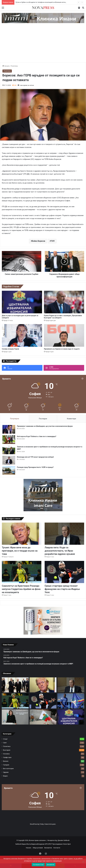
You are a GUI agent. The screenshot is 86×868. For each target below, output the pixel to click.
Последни (43, 419)
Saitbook (66, 840)
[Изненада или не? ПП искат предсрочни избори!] (9, 460)
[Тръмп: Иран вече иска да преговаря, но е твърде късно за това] (22, 534)
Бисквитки (48, 848)
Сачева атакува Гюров (10, 349)
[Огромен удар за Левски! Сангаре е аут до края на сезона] (71, 701)
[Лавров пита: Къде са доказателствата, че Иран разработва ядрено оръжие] (64, 534)
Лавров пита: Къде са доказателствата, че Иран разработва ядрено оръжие (60, 551)
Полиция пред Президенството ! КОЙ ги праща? (35, 467)
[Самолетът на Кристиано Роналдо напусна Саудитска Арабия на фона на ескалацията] (22, 572)
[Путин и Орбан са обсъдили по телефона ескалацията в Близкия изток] (15, 685)
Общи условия (38, 848)
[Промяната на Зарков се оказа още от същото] (64, 335)
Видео (5, 776)
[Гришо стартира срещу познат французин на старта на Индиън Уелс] (64, 572)
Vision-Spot (67, 844)
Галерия (6, 765)
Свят (5, 743)
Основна (6, 754)
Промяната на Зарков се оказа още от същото (62, 349)
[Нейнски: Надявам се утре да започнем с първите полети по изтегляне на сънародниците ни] (15, 717)
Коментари (72, 419)
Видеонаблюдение (38, 844)
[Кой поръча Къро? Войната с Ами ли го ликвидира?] (9, 440)
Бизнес (6, 761)
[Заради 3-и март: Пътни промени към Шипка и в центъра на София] (43, 717)
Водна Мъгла (26, 844)
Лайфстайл (7, 757)
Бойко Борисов (39, 241)
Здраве (6, 772)
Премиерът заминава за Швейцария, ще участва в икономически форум (45, 426)
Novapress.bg (52, 840)
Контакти (57, 848)
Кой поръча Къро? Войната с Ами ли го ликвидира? (37, 436)
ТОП (53, 241)
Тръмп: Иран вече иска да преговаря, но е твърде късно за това (20, 551)
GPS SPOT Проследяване (54, 844)
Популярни (14, 419)
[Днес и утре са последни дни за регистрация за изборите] (22, 302)
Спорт (5, 739)
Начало (6, 66)
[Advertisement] (43, 45)
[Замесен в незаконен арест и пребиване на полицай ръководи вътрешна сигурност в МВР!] (9, 450)
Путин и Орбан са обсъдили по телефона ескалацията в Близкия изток (41, 2)
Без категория (8, 768)
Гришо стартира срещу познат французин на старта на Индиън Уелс (62, 589)
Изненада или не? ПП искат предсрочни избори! (35, 457)
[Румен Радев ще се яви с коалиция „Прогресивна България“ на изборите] (64, 302)
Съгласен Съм (38, 865)
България (7, 750)
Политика (14, 66)
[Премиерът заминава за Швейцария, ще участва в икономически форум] (9, 429)
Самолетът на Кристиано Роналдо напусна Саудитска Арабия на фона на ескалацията (21, 589)
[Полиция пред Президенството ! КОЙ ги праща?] (9, 470)
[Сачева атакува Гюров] (22, 335)
